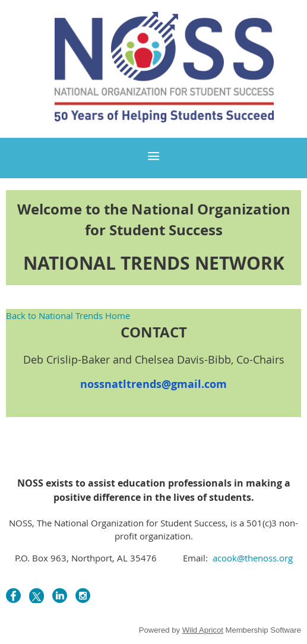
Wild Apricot (203, 630)
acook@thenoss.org (251, 558)
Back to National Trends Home (68, 315)
